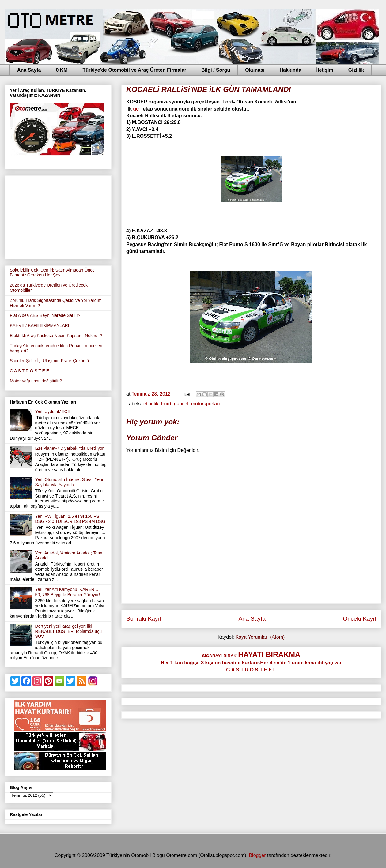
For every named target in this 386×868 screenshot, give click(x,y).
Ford (166, 404)
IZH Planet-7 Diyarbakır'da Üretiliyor (70, 448)
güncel (181, 404)
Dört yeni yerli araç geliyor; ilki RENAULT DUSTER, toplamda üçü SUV (68, 631)
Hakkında (290, 70)
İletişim (325, 70)
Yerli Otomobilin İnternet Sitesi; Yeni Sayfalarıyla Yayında (69, 482)
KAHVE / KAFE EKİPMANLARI (40, 325)
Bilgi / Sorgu (216, 70)
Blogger (257, 855)
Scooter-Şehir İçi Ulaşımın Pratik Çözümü (49, 361)
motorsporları (206, 404)
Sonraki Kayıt (144, 619)
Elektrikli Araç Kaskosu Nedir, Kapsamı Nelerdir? (56, 336)
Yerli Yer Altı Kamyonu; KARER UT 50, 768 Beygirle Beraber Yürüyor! (68, 592)
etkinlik (151, 404)
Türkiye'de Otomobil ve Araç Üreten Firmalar (134, 70)
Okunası (255, 70)
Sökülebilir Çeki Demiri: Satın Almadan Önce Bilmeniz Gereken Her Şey (52, 273)
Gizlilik (356, 70)
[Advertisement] (58, 216)
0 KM (62, 70)
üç (136, 109)
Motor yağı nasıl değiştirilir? (36, 381)
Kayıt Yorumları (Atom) (260, 637)
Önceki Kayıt (360, 619)
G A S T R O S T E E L (31, 371)
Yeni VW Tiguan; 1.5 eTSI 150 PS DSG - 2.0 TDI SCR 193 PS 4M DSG (70, 519)
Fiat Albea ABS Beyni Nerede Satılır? (45, 315)
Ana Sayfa (29, 70)
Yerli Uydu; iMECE (53, 411)
